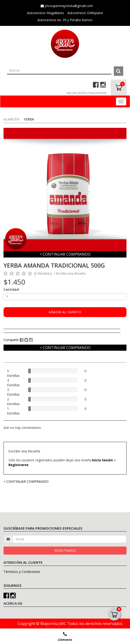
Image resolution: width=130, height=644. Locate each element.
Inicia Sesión (102, 460)
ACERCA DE (13, 603)
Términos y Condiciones (22, 572)
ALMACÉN (11, 119)
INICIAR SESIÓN (77, 93)
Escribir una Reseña (71, 273)
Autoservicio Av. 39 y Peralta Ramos (65, 20)
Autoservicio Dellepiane (85, 13)
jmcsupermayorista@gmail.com (67, 6)
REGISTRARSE (98, 93)
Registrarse (18, 465)
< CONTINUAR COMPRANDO (65, 254)
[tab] (62, 332)
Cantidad (11, 289)
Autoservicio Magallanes (46, 13)
